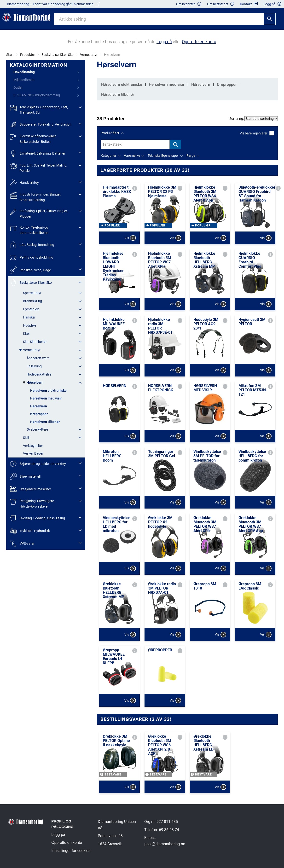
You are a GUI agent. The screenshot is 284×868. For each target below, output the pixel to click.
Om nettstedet (221, 4)
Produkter (28, 55)
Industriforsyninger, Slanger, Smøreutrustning (35, 197)
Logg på (58, 835)
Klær (26, 334)
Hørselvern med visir (46, 398)
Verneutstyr (89, 55)
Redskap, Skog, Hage (30, 270)
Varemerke (132, 156)
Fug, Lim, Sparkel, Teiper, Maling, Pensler (38, 168)
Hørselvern (35, 382)
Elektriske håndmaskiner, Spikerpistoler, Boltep (33, 138)
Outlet (18, 87)
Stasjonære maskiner (30, 489)
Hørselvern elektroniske (48, 391)
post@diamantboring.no (165, 844)
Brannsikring (32, 301)
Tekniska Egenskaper (163, 156)
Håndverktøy (24, 183)
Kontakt (249, 4)
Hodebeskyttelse (39, 374)
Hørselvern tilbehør (45, 422)
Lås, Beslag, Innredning (32, 245)
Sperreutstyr (32, 293)
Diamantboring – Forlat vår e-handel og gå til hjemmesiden (53, 4)
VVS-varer (22, 544)
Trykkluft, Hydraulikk (30, 531)
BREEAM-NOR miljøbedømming (37, 95)
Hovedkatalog (24, 72)
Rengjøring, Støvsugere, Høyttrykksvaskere (32, 503)
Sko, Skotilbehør (35, 342)
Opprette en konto (67, 842)
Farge (191, 156)
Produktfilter (110, 133)
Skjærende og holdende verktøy (38, 464)
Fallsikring (34, 366)
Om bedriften (189, 4)
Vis (130, 238)
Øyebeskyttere (37, 429)
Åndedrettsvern (38, 358)
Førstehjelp (31, 309)
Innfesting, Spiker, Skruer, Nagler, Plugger (39, 213)
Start (10, 55)
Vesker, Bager (33, 453)
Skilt (26, 438)
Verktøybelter (33, 446)
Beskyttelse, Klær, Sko (58, 55)
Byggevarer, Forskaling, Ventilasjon (41, 124)
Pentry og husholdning (32, 258)
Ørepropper (39, 414)
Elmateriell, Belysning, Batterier (38, 153)
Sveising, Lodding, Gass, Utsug (37, 518)
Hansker (29, 317)
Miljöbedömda (24, 80)
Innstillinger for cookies (71, 851)
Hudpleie (29, 325)
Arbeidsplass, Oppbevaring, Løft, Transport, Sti (39, 109)
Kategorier (108, 156)
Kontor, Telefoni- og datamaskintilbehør (29, 230)
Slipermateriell (25, 477)
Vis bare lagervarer (257, 133)
